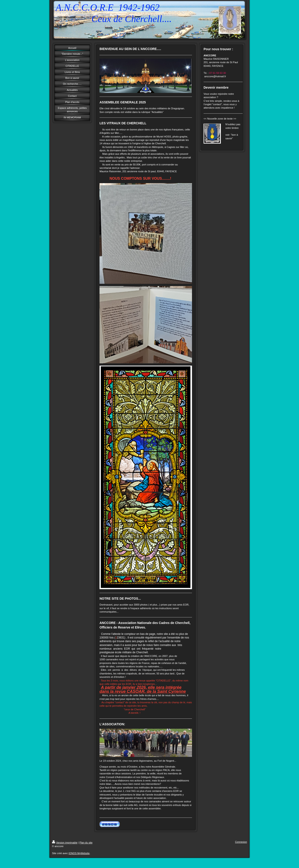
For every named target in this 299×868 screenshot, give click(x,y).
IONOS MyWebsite (79, 853)
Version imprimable (65, 843)
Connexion (241, 842)
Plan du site (86, 843)
